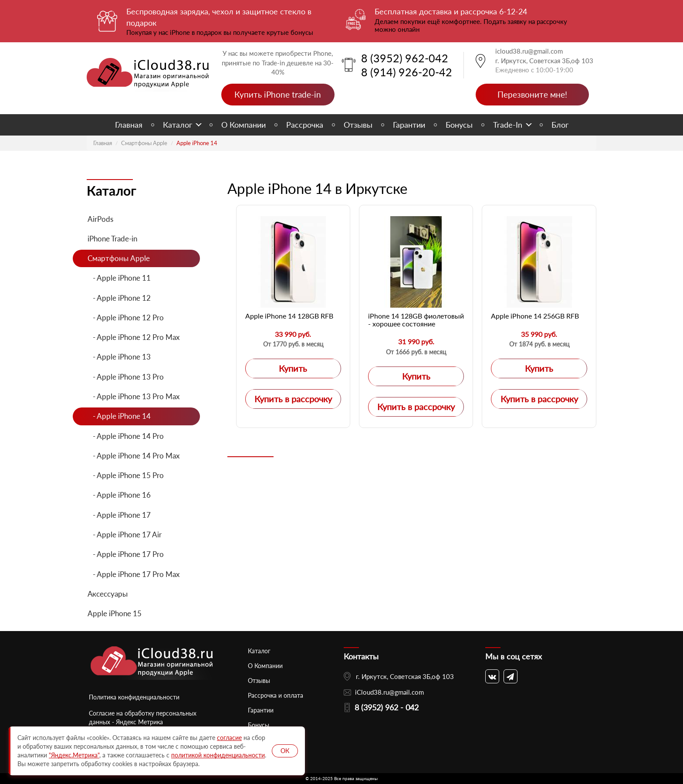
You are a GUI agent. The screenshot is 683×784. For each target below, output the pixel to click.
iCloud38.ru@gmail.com (389, 692)
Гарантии (409, 125)
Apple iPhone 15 (115, 613)
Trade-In (508, 125)
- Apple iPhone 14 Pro (126, 436)
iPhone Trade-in (112, 239)
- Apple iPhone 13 (119, 357)
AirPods (100, 219)
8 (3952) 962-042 (405, 58)
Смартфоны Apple (144, 143)
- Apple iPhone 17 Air (125, 535)
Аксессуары (108, 594)
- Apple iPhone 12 (119, 298)
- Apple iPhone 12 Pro (126, 317)
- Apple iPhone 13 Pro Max (134, 396)
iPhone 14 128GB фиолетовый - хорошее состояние (416, 320)
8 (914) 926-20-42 (407, 72)
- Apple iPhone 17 (119, 515)
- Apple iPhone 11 (119, 278)
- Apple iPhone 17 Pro (126, 554)
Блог (560, 125)
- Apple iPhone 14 (119, 416)
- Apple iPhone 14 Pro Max (134, 456)
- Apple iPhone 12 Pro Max (134, 337)
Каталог (178, 125)
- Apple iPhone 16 (119, 495)
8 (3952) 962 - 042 (387, 707)
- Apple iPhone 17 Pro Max (134, 574)
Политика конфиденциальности (134, 697)
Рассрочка (305, 125)
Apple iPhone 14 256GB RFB (535, 316)
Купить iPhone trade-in (278, 94)
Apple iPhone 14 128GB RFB (289, 316)
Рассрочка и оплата (276, 695)
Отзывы (358, 125)
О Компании (243, 125)
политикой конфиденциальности (218, 755)
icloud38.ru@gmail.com (529, 51)
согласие (229, 738)
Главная (129, 125)
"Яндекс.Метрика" (74, 755)
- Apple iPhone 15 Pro (126, 475)
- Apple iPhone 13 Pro (126, 377)
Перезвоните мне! (532, 94)
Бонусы (459, 125)
